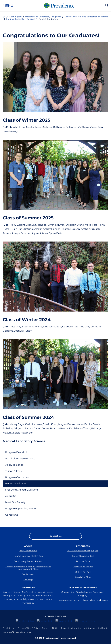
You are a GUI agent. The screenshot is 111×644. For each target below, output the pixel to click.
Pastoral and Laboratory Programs (43, 17)
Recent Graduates (16, 484)
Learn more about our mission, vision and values (83, 602)
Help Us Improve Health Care (28, 556)
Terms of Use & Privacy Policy (33, 629)
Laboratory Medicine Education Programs (86, 17)
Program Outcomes (17, 477)
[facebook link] (25, 622)
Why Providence (28, 551)
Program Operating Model (21, 509)
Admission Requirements (20, 459)
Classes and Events (83, 567)
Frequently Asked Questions (22, 490)
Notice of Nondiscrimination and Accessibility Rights (80, 629)
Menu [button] (8, 6)
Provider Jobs (83, 562)
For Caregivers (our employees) (83, 551)
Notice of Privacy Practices (17, 633)
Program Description (18, 452)
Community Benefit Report (28, 562)
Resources (83, 546)
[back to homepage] (4, 17)
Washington (15, 17)
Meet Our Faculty (15, 502)
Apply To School (15, 465)
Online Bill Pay (83, 572)
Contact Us (12, 515)
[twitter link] (45, 622)
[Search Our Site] (107, 6)
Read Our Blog (83, 578)
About (28, 546)
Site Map (28, 580)
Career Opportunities (83, 556)
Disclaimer (8, 629)
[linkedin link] (64, 622)
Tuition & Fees (13, 471)
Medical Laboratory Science (21, 19)
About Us (11, 496)
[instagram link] (85, 622)
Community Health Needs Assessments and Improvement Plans (28, 568)
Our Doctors (28, 575)
